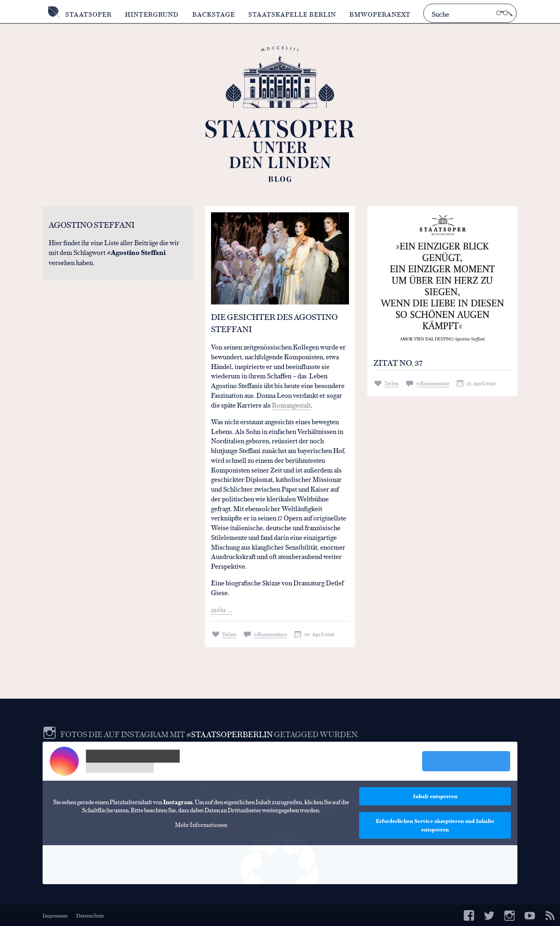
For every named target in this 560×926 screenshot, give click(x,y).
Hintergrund (152, 14)
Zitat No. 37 (398, 362)
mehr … (222, 609)
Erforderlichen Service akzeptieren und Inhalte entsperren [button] (435, 825)
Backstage (214, 14)
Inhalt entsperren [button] (435, 796)
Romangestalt (291, 405)
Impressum (55, 915)
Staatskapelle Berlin (292, 14)
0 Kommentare (270, 634)
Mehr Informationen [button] (201, 825)
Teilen (229, 634)
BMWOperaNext (380, 14)
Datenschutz (90, 915)
